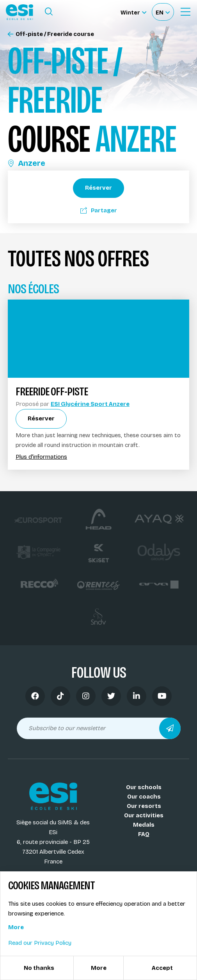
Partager (99, 210)
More (16, 927)
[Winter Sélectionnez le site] (133, 12)
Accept (162, 968)
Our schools (144, 787)
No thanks (39, 968)
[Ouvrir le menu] (185, 12)
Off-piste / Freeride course (51, 34)
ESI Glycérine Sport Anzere (90, 404)
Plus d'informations (41, 457)
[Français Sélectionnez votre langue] (163, 12)
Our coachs (144, 797)
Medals (144, 825)
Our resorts (144, 806)
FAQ (144, 834)
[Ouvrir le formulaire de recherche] (49, 12)
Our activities (144, 815)
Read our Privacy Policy (40, 943)
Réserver (98, 188)
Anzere (27, 163)
